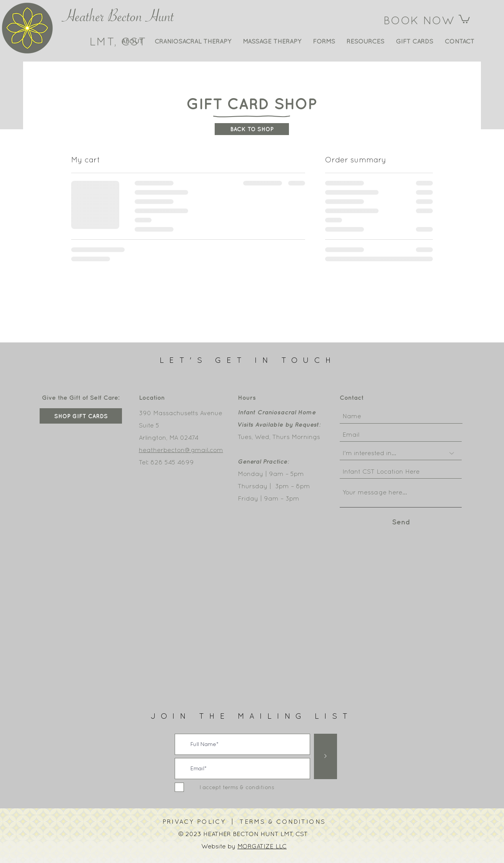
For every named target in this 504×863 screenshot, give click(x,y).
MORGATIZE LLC (262, 846)
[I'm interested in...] (401, 453)
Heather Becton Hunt (118, 19)
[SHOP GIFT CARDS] (81, 416)
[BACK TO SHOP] (252, 129)
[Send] (401, 522)
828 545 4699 (172, 462)
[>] (325, 756)
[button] (464, 18)
